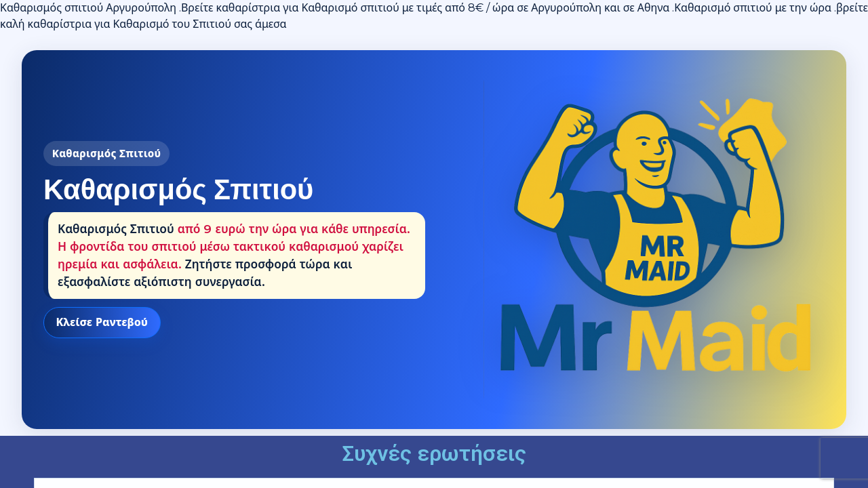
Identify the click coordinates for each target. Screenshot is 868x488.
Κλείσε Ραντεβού (102, 322)
